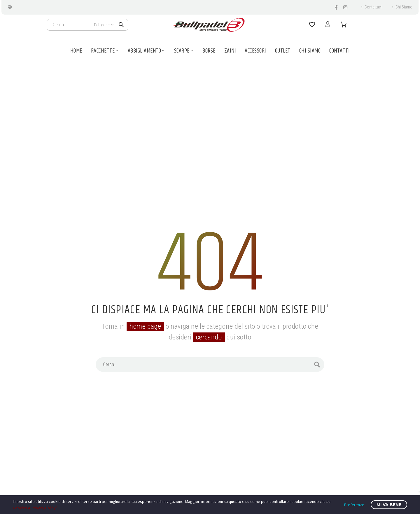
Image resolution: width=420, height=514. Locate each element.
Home (76, 51)
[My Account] (328, 25)
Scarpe (184, 51)
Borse (209, 51)
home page (145, 326)
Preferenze (354, 505)
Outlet (283, 51)
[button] (121, 25)
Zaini (230, 51)
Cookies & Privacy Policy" (35, 508)
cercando (209, 337)
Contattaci (373, 7)
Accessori (256, 51)
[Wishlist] (312, 25)
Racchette (105, 51)
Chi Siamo (404, 7)
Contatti (339, 51)
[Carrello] (344, 25)
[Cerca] (87, 25)
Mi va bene (389, 505)
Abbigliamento (147, 51)
